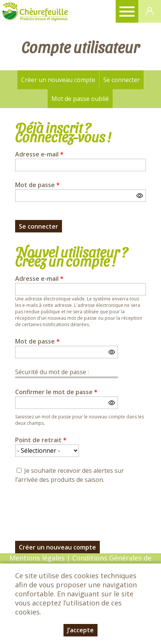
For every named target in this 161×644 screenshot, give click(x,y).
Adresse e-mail (39, 154)
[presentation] (73, 508)
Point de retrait (41, 440)
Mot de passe (37, 185)
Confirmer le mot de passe (56, 392)
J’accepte (80, 630)
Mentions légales (37, 558)
